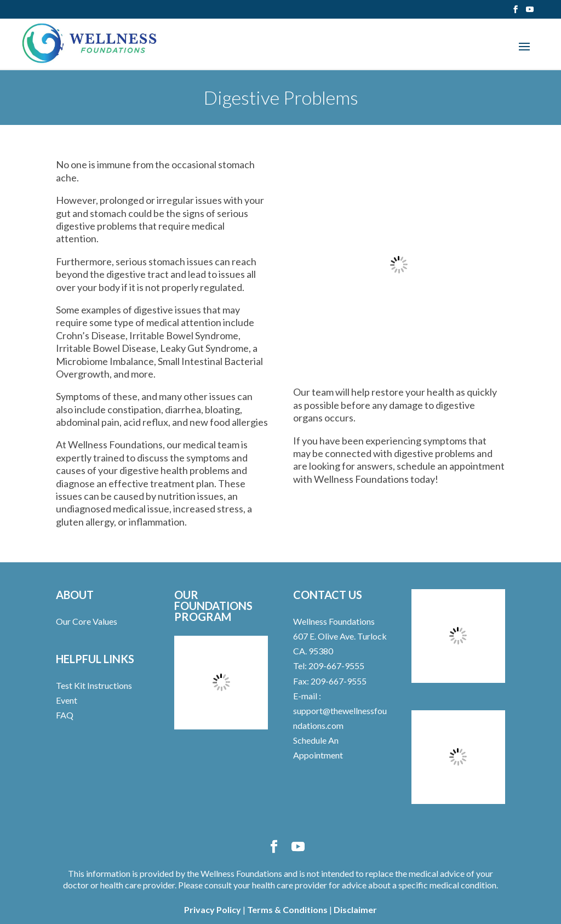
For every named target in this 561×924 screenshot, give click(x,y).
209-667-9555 (336, 666)
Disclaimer (355, 909)
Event (67, 700)
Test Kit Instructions (94, 685)
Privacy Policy (213, 909)
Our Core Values (87, 621)
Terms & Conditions (287, 909)
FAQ (65, 715)
